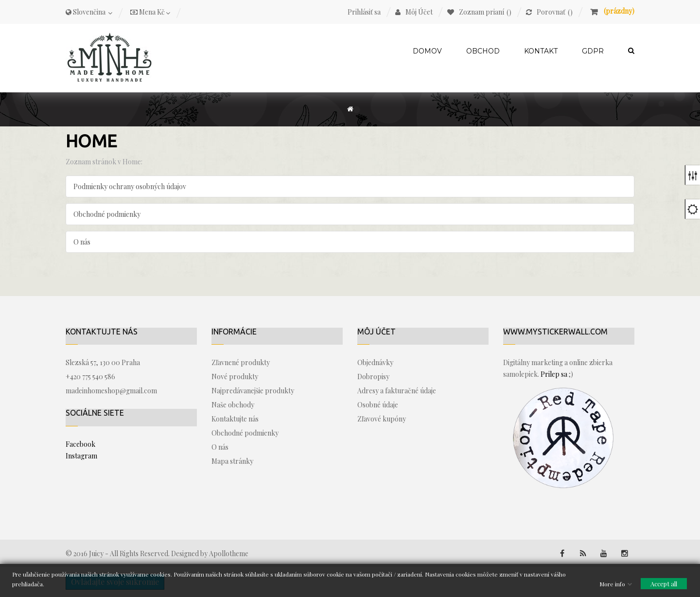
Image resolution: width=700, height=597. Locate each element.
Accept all (664, 583)
